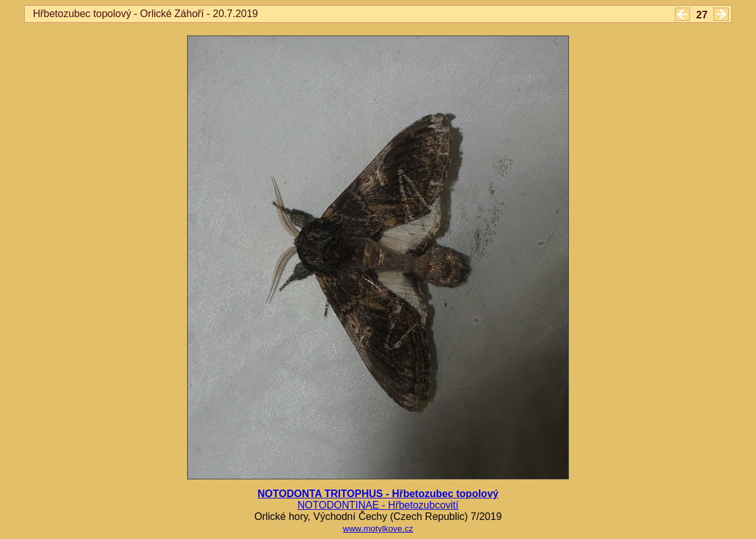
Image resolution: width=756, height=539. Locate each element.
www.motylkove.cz (378, 529)
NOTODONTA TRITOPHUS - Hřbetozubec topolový (378, 494)
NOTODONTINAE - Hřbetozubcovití (378, 505)
